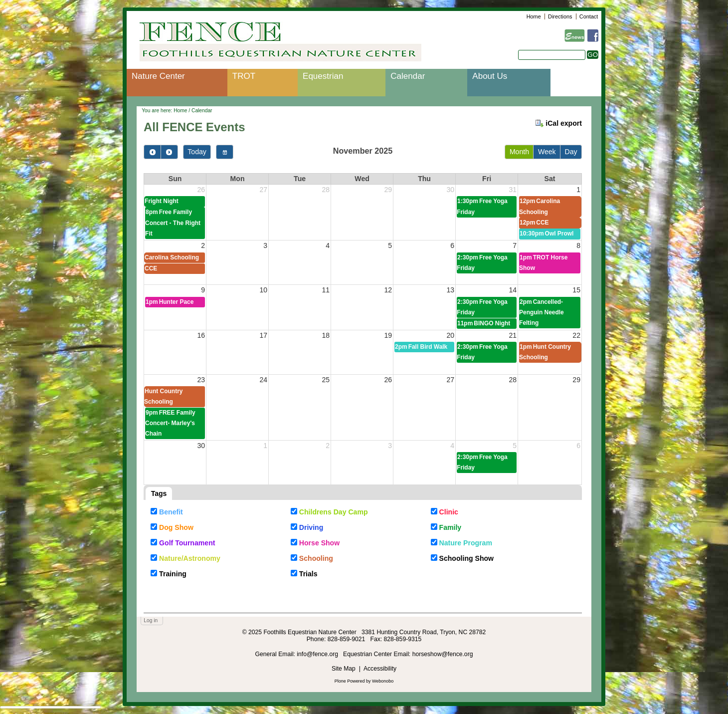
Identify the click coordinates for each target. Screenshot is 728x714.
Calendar (408, 76)
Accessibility (380, 669)
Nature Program (466, 543)
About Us (490, 76)
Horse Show (319, 543)
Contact (589, 16)
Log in (151, 620)
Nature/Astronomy (190, 558)
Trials (308, 574)
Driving (311, 527)
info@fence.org (318, 654)
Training (173, 574)
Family (451, 527)
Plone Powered (350, 681)
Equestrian (323, 76)
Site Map (344, 669)
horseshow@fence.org (443, 654)
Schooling (316, 558)
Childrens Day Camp (334, 512)
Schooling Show (467, 558)
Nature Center (158, 76)
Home (534, 16)
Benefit (171, 512)
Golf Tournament (187, 543)
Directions (560, 16)
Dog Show (176, 527)
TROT (244, 76)
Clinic (449, 512)
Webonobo (383, 681)
